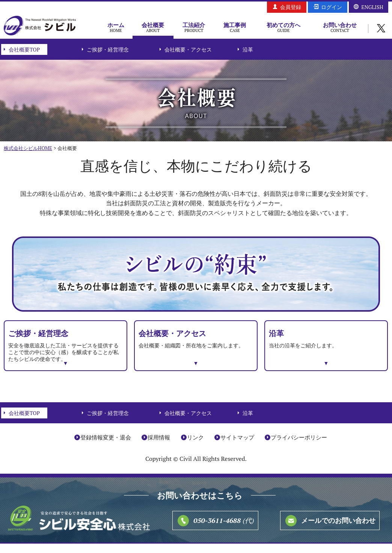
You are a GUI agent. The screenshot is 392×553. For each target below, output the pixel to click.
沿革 (248, 49)
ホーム (116, 27)
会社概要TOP (24, 49)
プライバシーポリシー (299, 447)
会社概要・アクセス (188, 49)
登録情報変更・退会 (106, 447)
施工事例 (235, 27)
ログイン (332, 7)
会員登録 (291, 7)
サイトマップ (237, 447)
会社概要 (153, 27)
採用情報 (159, 447)
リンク (195, 447)
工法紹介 (194, 27)
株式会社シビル (40, 26)
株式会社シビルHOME (28, 148)
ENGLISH (372, 7)
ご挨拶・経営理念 (108, 49)
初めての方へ (283, 27)
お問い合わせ (340, 27)
